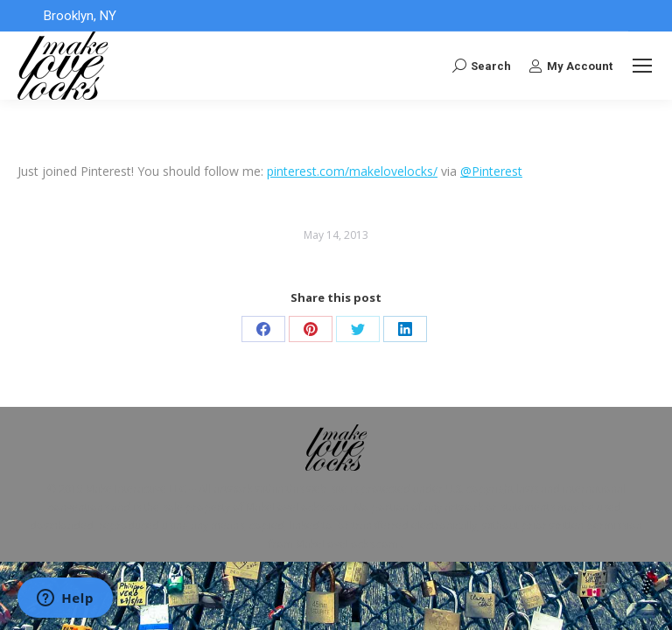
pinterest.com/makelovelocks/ (352, 171)
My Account (570, 66)
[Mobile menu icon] (642, 66)
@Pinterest (491, 171)
